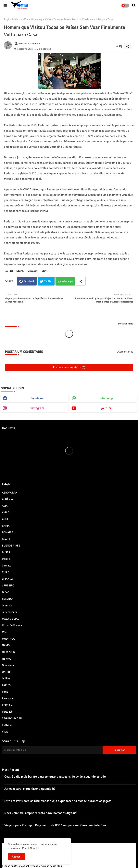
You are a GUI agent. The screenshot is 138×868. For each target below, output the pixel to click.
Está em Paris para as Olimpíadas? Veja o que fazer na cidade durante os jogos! (58, 801)
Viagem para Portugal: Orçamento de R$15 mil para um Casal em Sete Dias (55, 825)
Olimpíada (69, 665)
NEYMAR (69, 659)
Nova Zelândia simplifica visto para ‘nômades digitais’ (41, 813)
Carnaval (69, 565)
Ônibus (69, 678)
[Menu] (5, 6)
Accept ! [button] (17, 857)
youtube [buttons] (106, 408)
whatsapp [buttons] (106, 398)
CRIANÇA (69, 579)
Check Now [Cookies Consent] (29, 848)
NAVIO (69, 645)
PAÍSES (69, 685)
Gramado (69, 605)
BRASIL (69, 539)
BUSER (69, 552)
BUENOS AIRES (69, 546)
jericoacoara (69, 612)
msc (69, 632)
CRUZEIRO (69, 585)
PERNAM (69, 705)
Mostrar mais (126, 324)
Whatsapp (67, 281)
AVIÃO (69, 512)
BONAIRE (69, 532)
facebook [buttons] (37, 398)
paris (69, 692)
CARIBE (69, 559)
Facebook (29, 281)
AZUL (69, 519)
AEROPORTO (69, 493)
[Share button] (81, 281)
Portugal (69, 712)
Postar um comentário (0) (69, 367)
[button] (125, 6)
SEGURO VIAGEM (69, 718)
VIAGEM (33, 271)
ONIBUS (69, 672)
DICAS (20, 271)
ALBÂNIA (69, 499)
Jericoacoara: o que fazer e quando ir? (30, 789)
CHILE (69, 572)
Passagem (69, 698)
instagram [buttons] (37, 408)
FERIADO (69, 599)
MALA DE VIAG (69, 619)
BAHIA (69, 526)
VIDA (25, 19)
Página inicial (12, 19)
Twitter (48, 281)
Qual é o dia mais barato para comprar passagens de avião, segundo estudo (55, 777)
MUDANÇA (69, 639)
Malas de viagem (69, 625)
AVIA (69, 506)
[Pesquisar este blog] (52, 750)
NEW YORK (69, 652)
